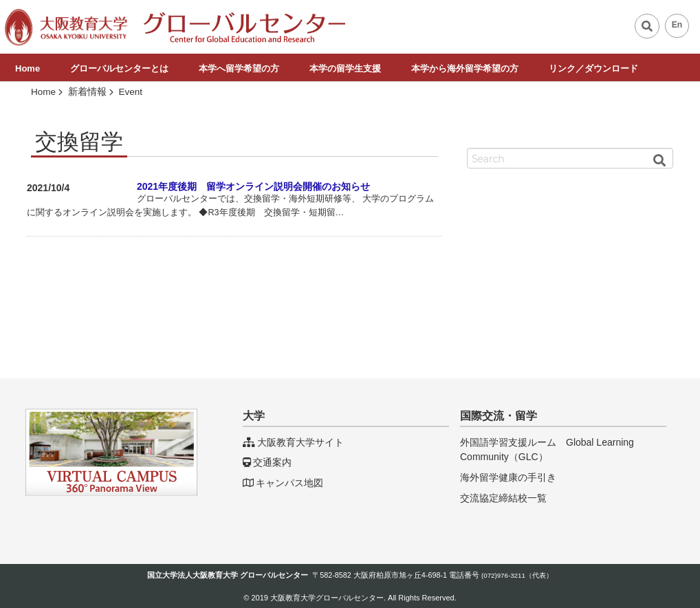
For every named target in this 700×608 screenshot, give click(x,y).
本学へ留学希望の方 (239, 68)
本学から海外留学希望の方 (465, 68)
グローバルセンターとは (119, 68)
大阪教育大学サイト (293, 442)
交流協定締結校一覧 (503, 498)
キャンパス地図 (283, 483)
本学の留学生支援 (345, 68)
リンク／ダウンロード (593, 68)
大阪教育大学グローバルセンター (327, 598)
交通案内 (267, 462)
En (677, 25)
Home (28, 68)
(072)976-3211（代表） (517, 575)
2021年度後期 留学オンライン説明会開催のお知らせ (253, 186)
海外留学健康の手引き (508, 477)
